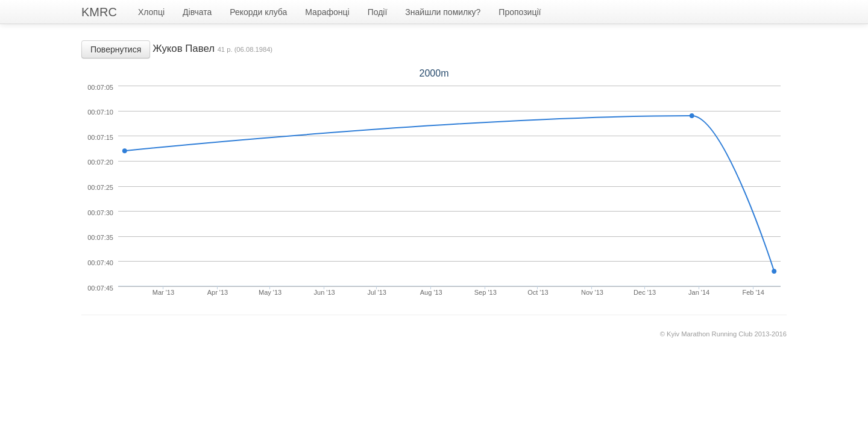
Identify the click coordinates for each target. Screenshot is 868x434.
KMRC (99, 12)
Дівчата (197, 12)
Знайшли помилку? (443, 12)
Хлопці (151, 12)
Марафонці (327, 12)
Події (378, 12)
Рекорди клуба (258, 12)
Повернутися (116, 49)
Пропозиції (520, 12)
